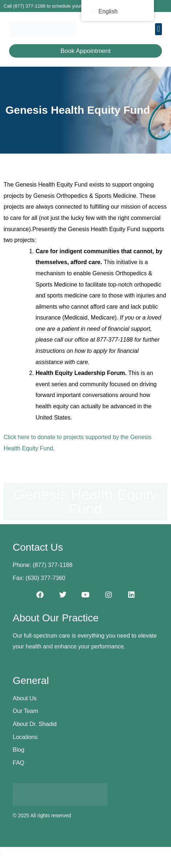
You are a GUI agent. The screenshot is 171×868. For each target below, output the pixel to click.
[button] (158, 29)
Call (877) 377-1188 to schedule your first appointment (61, 6)
